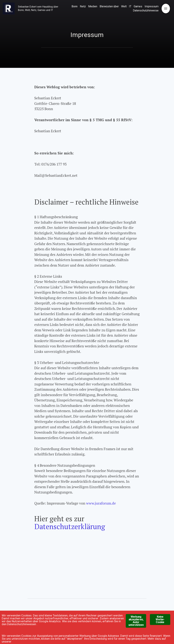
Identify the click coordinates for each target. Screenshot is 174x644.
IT (130, 6)
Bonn (75, 6)
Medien (93, 6)
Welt (124, 6)
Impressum (152, 6)
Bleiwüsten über (109, 6)
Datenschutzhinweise (146, 10)
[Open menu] (166, 9)
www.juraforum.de (101, 503)
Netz (83, 6)
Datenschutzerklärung (70, 526)
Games (138, 6)
